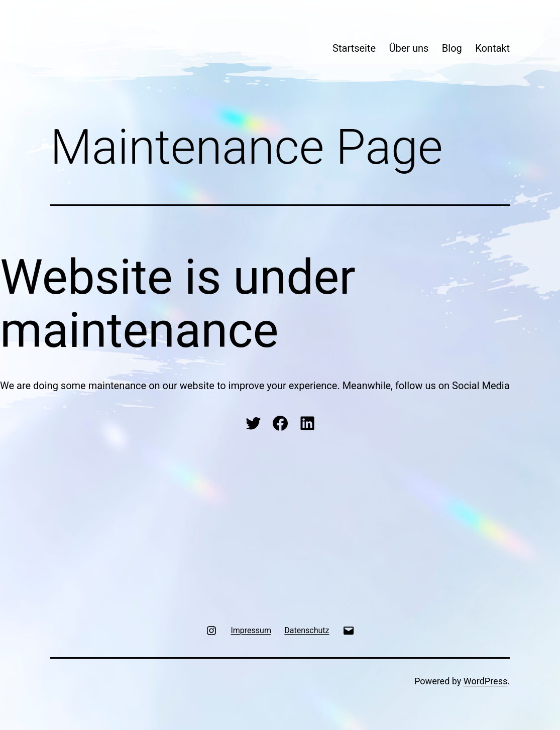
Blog (452, 48)
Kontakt (492, 48)
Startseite (354, 48)
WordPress (485, 681)
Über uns (409, 48)
